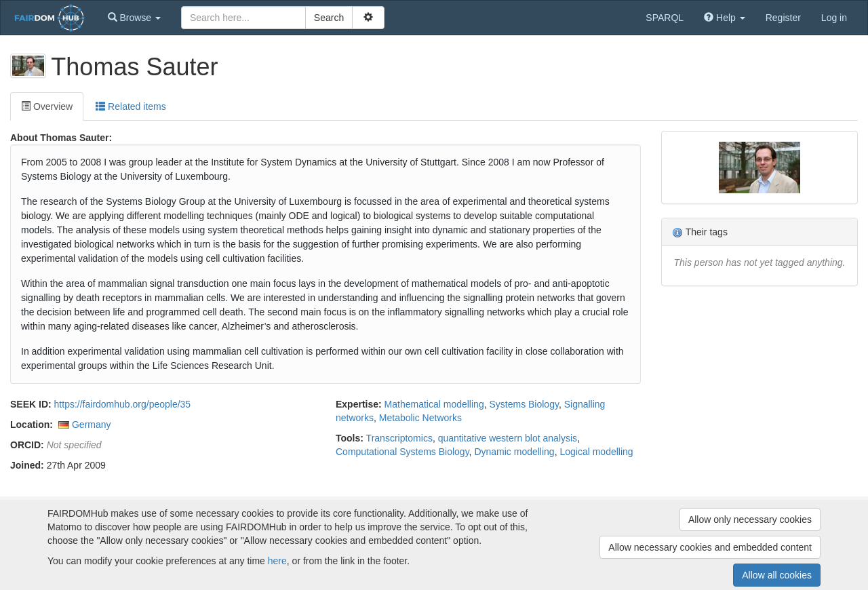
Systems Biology (524, 404)
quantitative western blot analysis (508, 438)
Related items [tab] (131, 106)
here (277, 561)
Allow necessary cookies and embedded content (710, 547)
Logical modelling (596, 452)
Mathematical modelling (434, 404)
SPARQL (665, 18)
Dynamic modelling (514, 452)
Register (783, 18)
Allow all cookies (777, 575)
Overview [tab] (47, 106)
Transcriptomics (399, 438)
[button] (134, 18)
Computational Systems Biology (402, 452)
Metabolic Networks (420, 418)
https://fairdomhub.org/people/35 (123, 404)
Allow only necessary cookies (750, 519)
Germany (92, 425)
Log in (834, 18)
